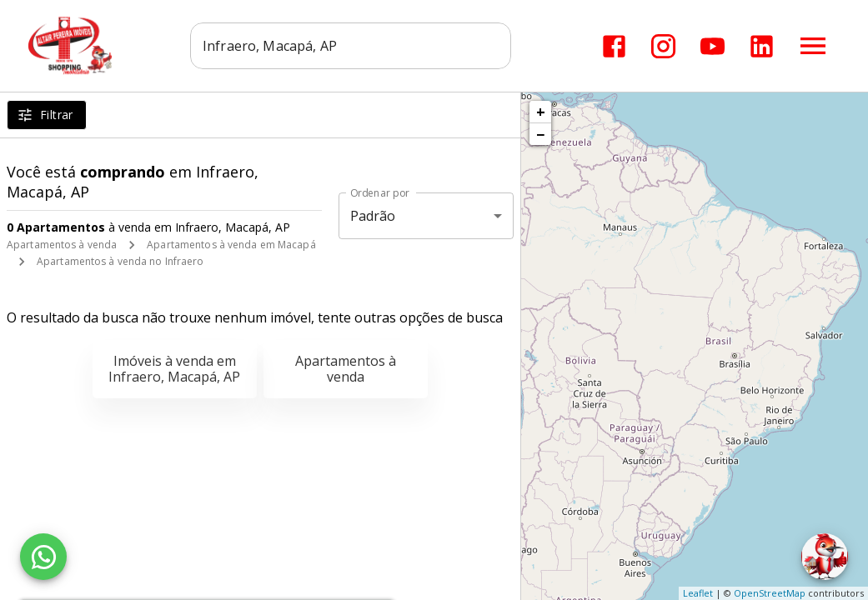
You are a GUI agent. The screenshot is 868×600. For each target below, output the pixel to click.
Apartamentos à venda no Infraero (120, 261)
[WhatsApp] (43, 557)
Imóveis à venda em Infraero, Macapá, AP (174, 369)
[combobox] (351, 46)
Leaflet (698, 593)
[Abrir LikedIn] (762, 46)
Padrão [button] (373, 216)
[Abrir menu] (813, 46)
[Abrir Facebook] (614, 46)
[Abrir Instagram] (663, 46)
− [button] (540, 134)
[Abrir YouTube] (712, 46)
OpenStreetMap (770, 593)
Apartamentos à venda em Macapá (231, 245)
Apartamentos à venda (62, 245)
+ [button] (541, 112)
